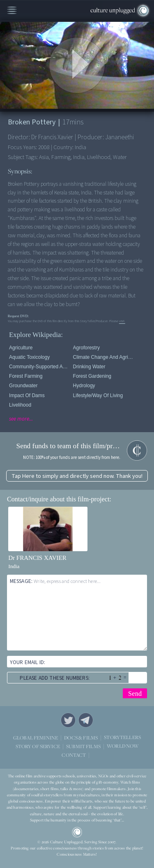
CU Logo (77, 832)
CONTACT (74, 755)
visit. (122, 321)
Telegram (86, 720)
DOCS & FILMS (81, 737)
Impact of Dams (27, 395)
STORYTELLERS (122, 737)
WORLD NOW (123, 746)
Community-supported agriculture (40, 367)
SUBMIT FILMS (83, 746)
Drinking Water (89, 367)
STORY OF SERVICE (38, 746)
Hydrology (84, 386)
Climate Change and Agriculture (104, 357)
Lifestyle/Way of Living (98, 395)
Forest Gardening (92, 376)
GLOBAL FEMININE (36, 737)
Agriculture (21, 348)
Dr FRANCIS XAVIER (37, 558)
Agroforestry (86, 348)
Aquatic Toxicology (29, 357)
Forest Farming (26, 376)
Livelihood (20, 405)
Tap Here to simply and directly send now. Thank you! (77, 476)
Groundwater (23, 386)
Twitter (68, 720)
